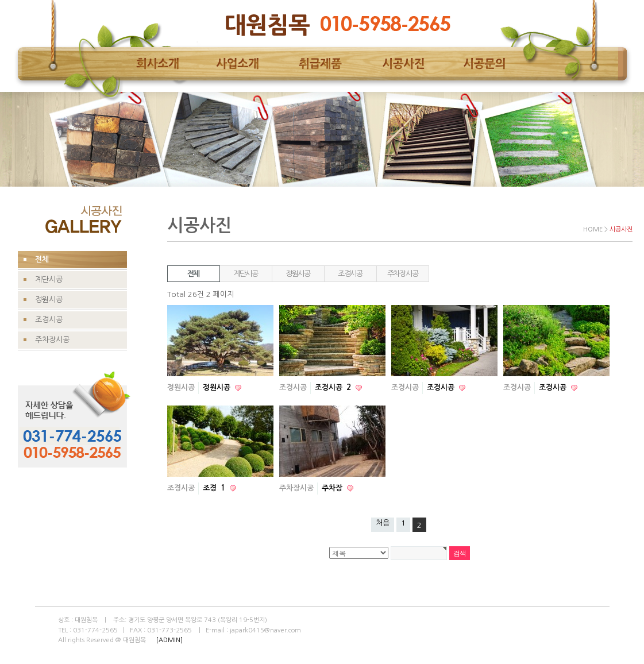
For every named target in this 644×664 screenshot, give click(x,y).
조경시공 (350, 274)
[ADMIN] (169, 640)
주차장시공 (403, 274)
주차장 (333, 488)
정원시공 (298, 274)
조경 (215, 488)
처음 (383, 523)
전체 (193, 274)
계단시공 (246, 274)
